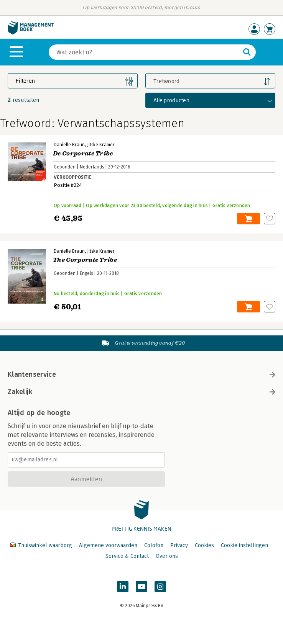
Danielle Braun (69, 145)
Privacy (179, 545)
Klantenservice (141, 374)
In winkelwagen (248, 219)
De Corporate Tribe (83, 154)
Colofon (154, 545)
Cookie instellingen (244, 545)
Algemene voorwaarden (108, 545)
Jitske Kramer (101, 145)
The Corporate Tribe (85, 260)
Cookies (204, 545)
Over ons (167, 556)
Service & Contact (127, 556)
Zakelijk (141, 392)
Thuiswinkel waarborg (42, 545)
